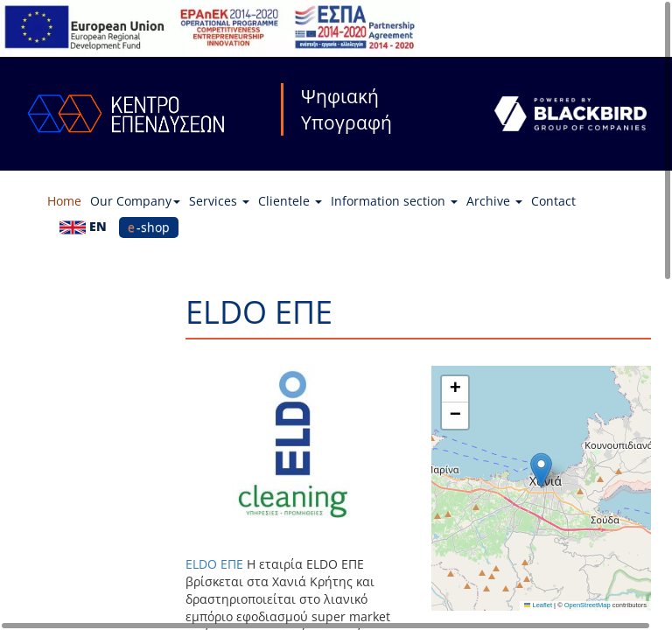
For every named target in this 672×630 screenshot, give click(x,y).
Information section (394, 201)
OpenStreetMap (588, 605)
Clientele (290, 201)
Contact (553, 201)
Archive (494, 201)
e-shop (149, 227)
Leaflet (538, 605)
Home (64, 201)
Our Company (135, 201)
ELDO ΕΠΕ (214, 564)
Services (219, 201)
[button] (541, 470)
